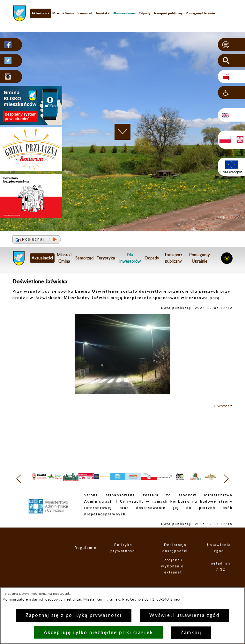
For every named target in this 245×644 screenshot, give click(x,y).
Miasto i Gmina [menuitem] (63, 13)
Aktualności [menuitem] (40, 13)
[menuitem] (124, 13)
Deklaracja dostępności (180, 562)
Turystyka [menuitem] (102, 13)
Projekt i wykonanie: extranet (179, 581)
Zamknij (191, 633)
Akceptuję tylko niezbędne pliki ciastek (98, 632)
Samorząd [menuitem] (85, 13)
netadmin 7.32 (223, 581)
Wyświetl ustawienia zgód (184, 615)
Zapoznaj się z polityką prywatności (74, 615)
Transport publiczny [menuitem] (168, 13)
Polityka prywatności (127, 562)
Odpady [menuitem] (145, 13)
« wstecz (223, 406)
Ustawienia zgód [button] (222, 562)
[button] (231, 45)
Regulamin (84, 562)
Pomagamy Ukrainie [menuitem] (200, 13)
